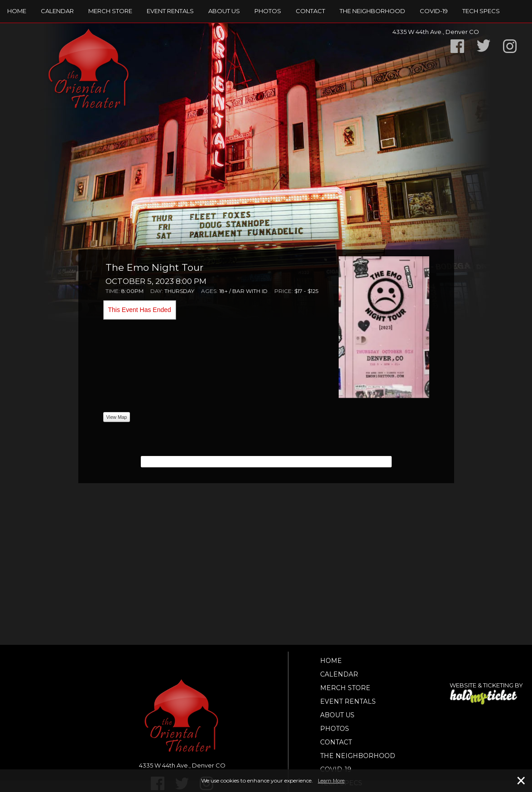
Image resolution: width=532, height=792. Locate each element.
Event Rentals (170, 11)
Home (17, 11)
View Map (117, 417)
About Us (224, 11)
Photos (268, 11)
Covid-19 (434, 11)
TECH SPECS (481, 11)
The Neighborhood (372, 11)
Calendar (57, 11)
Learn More (331, 781)
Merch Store (110, 11)
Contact (310, 11)
